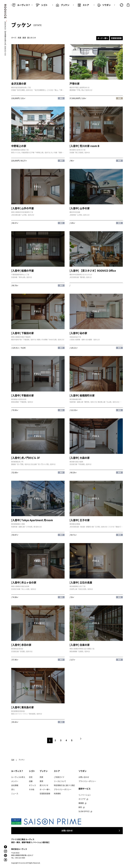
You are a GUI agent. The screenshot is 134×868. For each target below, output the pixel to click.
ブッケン (44, 771)
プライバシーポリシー (63, 789)
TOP (13, 760)
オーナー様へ (103, 38)
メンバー (15, 781)
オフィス (32, 785)
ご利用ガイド (59, 777)
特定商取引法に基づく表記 (64, 785)
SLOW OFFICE (84, 811)
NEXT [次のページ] (81, 740)
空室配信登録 (116, 38)
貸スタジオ (32, 38)
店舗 (31, 781)
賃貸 (24, 38)
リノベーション (85, 795)
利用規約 (57, 793)
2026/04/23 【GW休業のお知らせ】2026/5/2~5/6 (5, 39)
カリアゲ (82, 799)
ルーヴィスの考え (18, 777)
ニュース (15, 793)
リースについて (60, 781)
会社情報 (15, 785)
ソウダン (83, 771)
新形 (80, 807)
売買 (19, 38)
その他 (32, 789)
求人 (13, 789)
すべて (14, 38)
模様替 (81, 803)
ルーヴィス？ (17, 771)
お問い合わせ (84, 777)
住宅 (31, 777)
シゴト (32, 771)
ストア (57, 771)
